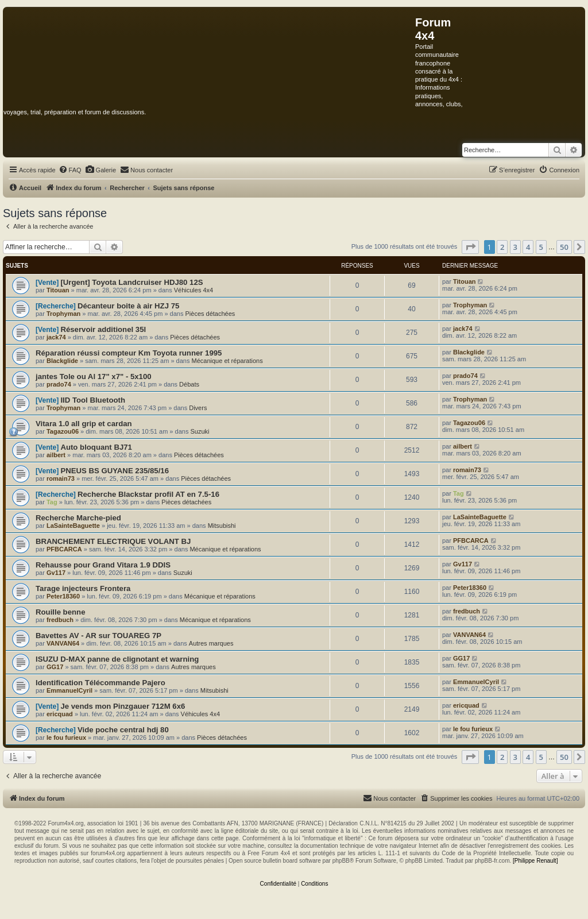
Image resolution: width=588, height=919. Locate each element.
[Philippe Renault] (535, 861)
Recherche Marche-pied (78, 518)
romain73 (61, 478)
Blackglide (62, 361)
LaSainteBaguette (73, 526)
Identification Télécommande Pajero (100, 683)
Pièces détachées (210, 314)
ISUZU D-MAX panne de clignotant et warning (117, 659)
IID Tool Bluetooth (93, 400)
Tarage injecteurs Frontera (83, 588)
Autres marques (211, 643)
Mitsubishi (222, 526)
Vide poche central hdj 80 (123, 730)
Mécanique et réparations (227, 361)
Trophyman (63, 314)
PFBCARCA (64, 549)
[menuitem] (70, 170)
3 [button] (515, 247)
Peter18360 (63, 596)
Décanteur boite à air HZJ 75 (128, 306)
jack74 (56, 337)
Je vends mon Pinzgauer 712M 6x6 (123, 706)
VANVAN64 (63, 643)
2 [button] (502, 247)
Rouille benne (60, 612)
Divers (198, 408)
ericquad (60, 714)
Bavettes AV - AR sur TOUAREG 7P (98, 636)
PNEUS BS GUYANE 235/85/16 (115, 471)
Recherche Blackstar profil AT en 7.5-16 (148, 494)
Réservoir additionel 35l (103, 329)
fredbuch (60, 620)
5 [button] (541, 247)
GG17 (55, 667)
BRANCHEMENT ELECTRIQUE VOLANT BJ (113, 541)
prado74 (59, 384)
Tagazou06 (63, 431)
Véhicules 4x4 (194, 290)
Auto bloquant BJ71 (96, 447)
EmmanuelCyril (69, 690)
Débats (189, 384)
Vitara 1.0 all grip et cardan (84, 424)
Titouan (58, 290)
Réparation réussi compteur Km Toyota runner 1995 (129, 353)
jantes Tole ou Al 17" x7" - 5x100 (94, 377)
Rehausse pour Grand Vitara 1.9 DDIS (103, 565)
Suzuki (200, 431)
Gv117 (56, 573)
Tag (52, 502)
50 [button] (564, 247)
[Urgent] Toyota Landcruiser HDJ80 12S (131, 282)
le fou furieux (66, 737)
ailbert (56, 455)
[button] (470, 247)
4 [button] (528, 247)
